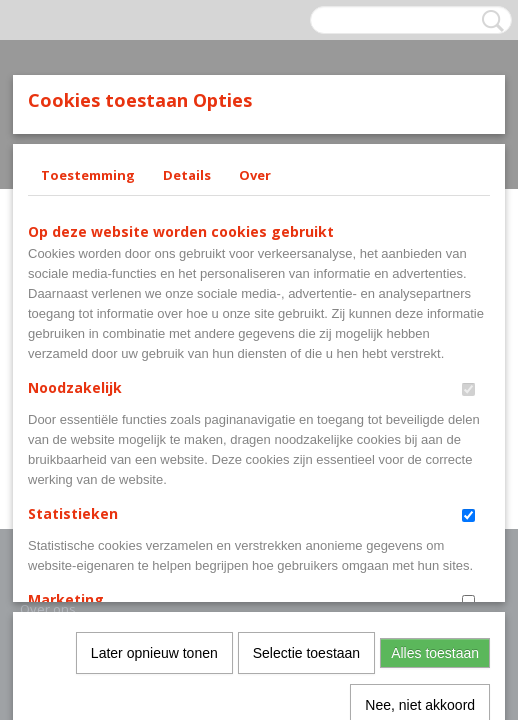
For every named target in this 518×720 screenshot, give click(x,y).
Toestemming (88, 175)
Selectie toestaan (306, 440)
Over (255, 175)
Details (187, 175)
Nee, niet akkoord (420, 492)
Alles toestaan (435, 440)
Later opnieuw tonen (154, 440)
